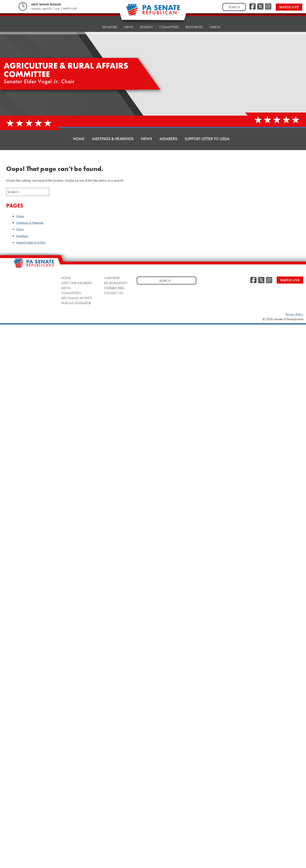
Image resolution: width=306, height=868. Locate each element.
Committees (169, 21)
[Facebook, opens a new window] (253, 7)
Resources (194, 20)
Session (146, 22)
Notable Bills (114, 288)
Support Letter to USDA (207, 139)
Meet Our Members (76, 283)
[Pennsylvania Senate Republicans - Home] (153, 12)
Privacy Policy (294, 314)
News (129, 23)
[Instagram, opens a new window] (268, 7)
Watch (215, 19)
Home (91, 25)
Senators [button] (110, 24)
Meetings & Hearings (113, 139)
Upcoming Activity (77, 298)
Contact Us (114, 293)
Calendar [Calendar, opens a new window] (112, 278)
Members (168, 139)
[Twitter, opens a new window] (260, 7)
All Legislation (116, 283)
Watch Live (290, 7)
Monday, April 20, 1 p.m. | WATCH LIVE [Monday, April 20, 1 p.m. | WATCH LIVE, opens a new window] (54, 9)
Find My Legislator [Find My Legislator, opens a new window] (76, 303)
